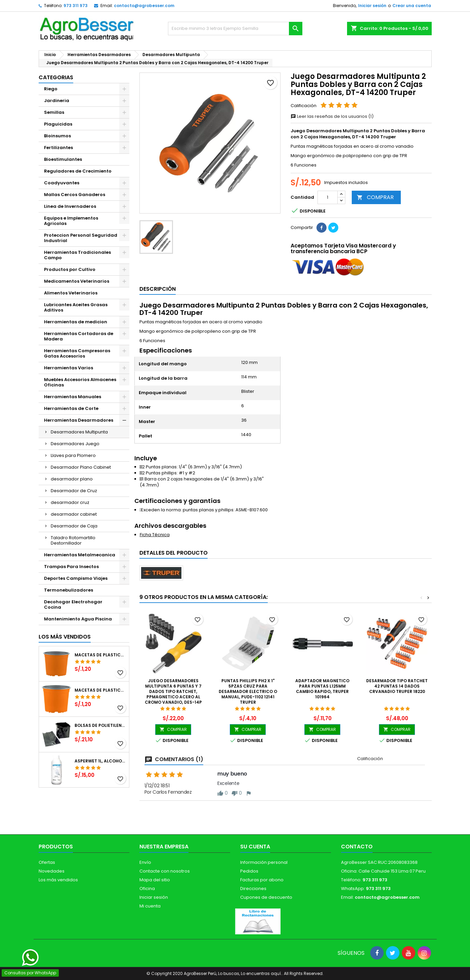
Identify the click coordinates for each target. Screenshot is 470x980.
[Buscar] (235, 29)
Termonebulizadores (69, 590)
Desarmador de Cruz (74, 491)
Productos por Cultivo (70, 269)
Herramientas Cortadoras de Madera (79, 336)
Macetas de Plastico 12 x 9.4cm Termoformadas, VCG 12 (100, 655)
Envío (145, 862)
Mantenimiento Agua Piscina (78, 619)
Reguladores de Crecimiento (78, 171)
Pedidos (249, 871)
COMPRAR (375, 197)
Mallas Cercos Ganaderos (75, 195)
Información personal (264, 862)
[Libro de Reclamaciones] (258, 921)
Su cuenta (255, 847)
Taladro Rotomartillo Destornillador (73, 540)
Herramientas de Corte (71, 408)
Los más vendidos (65, 637)
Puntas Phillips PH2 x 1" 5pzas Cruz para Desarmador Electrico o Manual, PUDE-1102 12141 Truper (248, 691)
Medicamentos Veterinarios (77, 281)
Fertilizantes (58, 148)
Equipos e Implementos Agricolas (71, 221)
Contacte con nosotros (165, 871)
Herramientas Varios (69, 368)
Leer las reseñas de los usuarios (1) (332, 116)
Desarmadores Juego (75, 444)
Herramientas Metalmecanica (80, 555)
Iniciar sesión (372, 6)
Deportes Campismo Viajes (76, 578)
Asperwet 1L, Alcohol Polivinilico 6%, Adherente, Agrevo (100, 761)
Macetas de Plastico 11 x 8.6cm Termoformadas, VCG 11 (100, 690)
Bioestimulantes (63, 159)
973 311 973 (76, 6)
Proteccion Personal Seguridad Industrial (81, 238)
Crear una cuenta (412, 6)
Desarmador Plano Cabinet (81, 467)
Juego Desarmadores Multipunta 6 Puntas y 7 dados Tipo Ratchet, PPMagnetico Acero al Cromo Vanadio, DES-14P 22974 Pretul (173, 694)
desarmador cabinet (74, 514)
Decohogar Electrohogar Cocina (73, 604)
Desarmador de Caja (74, 526)
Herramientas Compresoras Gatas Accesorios (77, 353)
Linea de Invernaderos (70, 206)
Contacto (357, 847)
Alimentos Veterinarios (71, 293)
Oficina (147, 889)
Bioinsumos (57, 136)
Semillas (54, 112)
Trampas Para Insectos (71, 567)
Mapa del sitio (155, 880)
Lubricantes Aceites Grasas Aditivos (76, 307)
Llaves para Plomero (73, 455)
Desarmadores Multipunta (79, 432)
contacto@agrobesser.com (144, 6)
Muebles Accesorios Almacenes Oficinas (80, 382)
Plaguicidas (58, 124)
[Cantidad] (328, 197)
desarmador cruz (70, 502)
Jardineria (57, 101)
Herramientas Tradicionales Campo (77, 255)
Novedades (52, 871)
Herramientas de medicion (76, 322)
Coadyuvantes (62, 183)
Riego (51, 89)
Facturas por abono (262, 880)
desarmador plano (72, 479)
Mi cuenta (150, 906)
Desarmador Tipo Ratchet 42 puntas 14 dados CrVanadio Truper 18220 (397, 686)
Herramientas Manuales (73, 397)
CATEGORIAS (56, 77)
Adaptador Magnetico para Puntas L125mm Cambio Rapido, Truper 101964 (322, 689)
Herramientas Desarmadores (79, 420)
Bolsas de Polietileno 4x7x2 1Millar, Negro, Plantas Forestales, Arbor (100, 726)
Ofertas (47, 862)
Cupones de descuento (266, 897)
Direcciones (253, 889)
